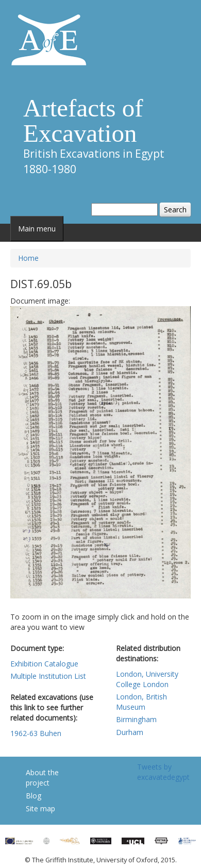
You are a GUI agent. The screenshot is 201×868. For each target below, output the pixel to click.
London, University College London (147, 679)
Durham (130, 732)
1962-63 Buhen (36, 733)
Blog (33, 796)
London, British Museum (141, 702)
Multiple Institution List (48, 676)
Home (28, 258)
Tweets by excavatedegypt (163, 772)
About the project (42, 778)
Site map (40, 808)
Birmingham (136, 719)
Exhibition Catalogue (44, 664)
